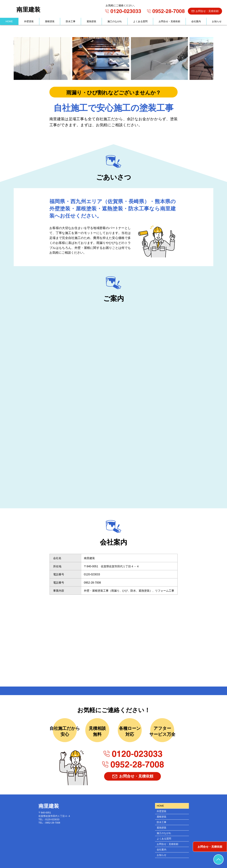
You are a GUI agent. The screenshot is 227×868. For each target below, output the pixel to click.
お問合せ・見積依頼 (168, 844)
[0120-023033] (123, 11)
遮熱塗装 (162, 828)
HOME (160, 806)
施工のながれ (164, 833)
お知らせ (162, 855)
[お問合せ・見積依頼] (205, 11)
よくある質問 (164, 839)
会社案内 (162, 850)
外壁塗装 (162, 811)
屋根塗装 (162, 817)
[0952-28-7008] (165, 11)
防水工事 (162, 822)
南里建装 (28, 9)
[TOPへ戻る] (218, 859)
